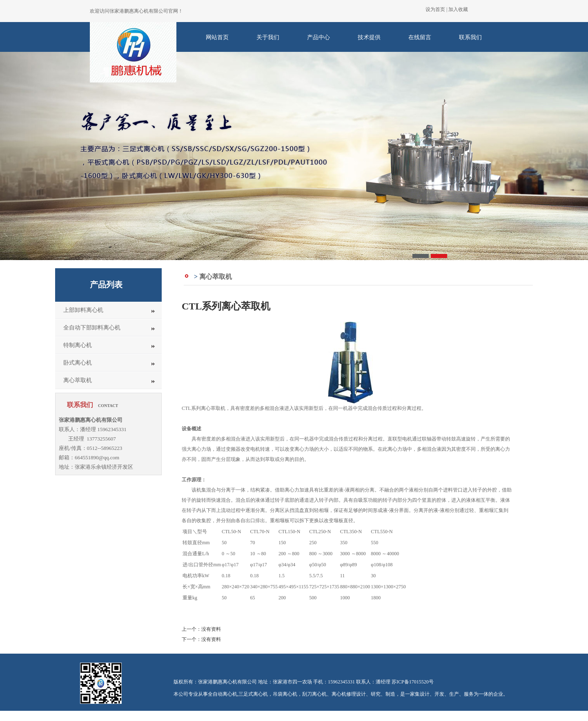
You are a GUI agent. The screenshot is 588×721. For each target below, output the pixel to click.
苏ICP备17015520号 (413, 682)
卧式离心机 (78, 363)
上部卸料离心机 (83, 310)
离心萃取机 (78, 380)
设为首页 (435, 9)
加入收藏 (458, 9)
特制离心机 (78, 345)
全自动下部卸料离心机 (92, 328)
